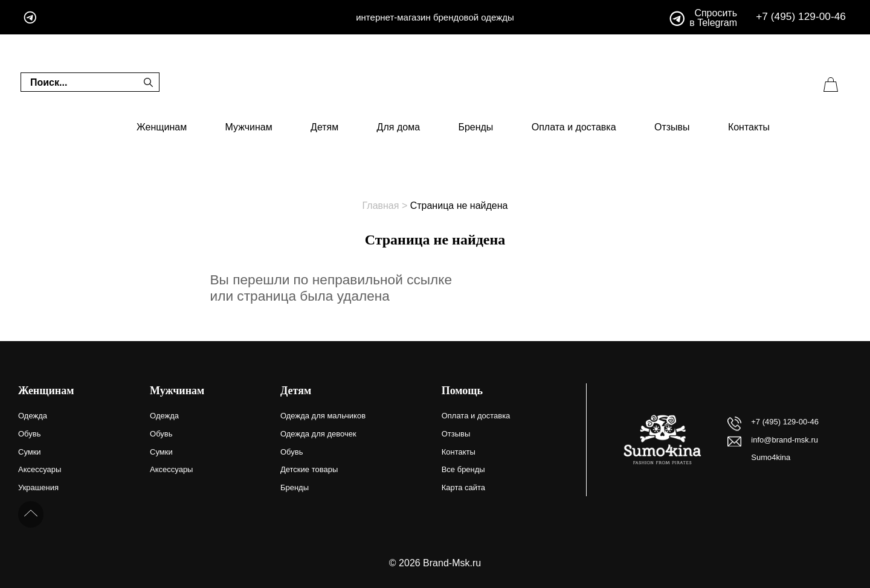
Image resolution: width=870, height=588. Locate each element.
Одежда (33, 416)
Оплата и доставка (574, 127)
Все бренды (463, 469)
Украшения (38, 487)
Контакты (749, 127)
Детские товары (309, 469)
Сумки (30, 452)
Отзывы (672, 127)
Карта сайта (463, 487)
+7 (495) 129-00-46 (801, 17)
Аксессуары (40, 469)
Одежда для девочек (318, 434)
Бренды (475, 127)
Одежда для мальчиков (323, 416)
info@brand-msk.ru (785, 440)
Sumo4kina (771, 457)
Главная (381, 206)
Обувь (29, 434)
